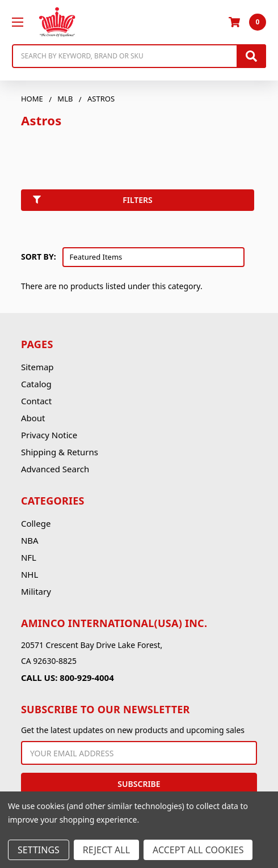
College (36, 523)
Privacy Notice (49, 435)
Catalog (36, 384)
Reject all (106, 850)
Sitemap (37, 367)
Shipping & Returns (60, 452)
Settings (39, 850)
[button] (139, 202)
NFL (29, 557)
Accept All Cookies (198, 850)
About (33, 418)
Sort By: (39, 257)
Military (36, 591)
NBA (30, 540)
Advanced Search (55, 469)
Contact (36, 401)
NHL (30, 574)
